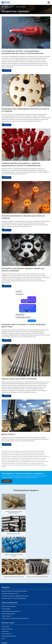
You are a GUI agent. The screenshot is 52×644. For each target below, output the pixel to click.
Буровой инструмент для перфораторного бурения (14, 570)
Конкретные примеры (7, 608)
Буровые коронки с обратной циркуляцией (14, 555)
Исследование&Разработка (9, 615)
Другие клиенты (8, 434)
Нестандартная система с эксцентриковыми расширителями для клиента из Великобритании (22, 52)
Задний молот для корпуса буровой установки (14, 534)
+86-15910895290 (8, 630)
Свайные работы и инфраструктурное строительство (15, 597)
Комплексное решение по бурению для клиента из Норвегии (23, 217)
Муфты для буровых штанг (38, 511)
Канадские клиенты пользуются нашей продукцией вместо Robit (23, 326)
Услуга (3, 617)
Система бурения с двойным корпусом (38, 533)
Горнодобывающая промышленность (11, 590)
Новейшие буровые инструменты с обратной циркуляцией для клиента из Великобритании (21, 164)
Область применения (10, 581)
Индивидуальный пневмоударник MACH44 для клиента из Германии (25, 110)
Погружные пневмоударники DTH (10, 572)
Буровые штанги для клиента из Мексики (19, 379)
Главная (5, 7)
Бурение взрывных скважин (9, 585)
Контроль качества (6, 613)
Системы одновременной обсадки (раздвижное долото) (14, 512)
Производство (5, 610)
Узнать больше (7, 71)
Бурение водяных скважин (8, 592)
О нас (12, 7)
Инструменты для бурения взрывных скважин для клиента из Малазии (23, 270)
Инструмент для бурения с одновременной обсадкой (15, 575)
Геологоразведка (6, 588)
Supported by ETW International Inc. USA (26, 642)
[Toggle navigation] (49, 2)
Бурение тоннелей (6, 595)
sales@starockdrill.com (9, 628)
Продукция (6, 566)
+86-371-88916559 (9, 633)
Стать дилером (6, 605)
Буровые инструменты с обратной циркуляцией (14, 577)
